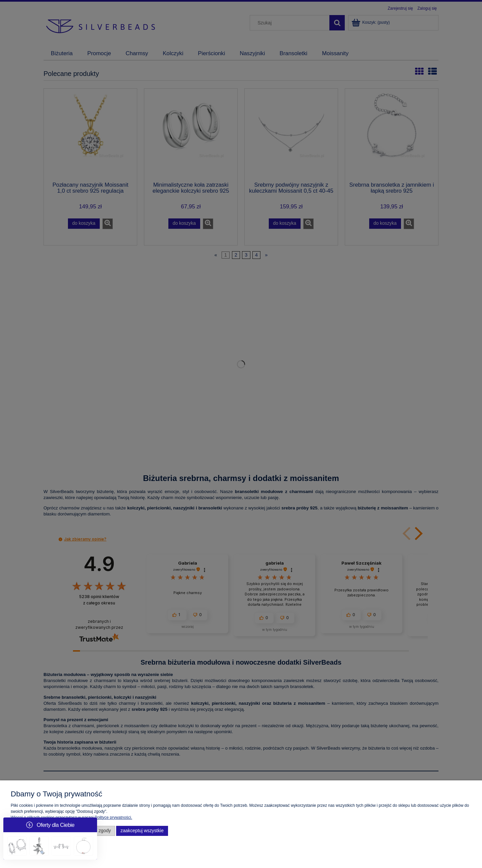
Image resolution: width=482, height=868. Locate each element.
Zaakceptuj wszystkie (142, 831)
